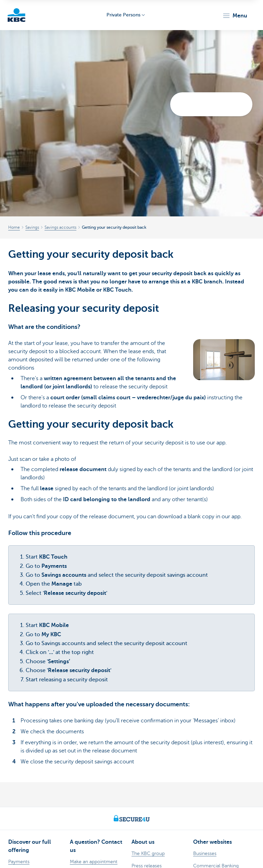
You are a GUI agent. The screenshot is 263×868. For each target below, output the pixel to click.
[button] (235, 16)
